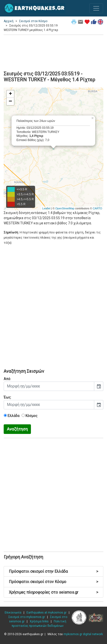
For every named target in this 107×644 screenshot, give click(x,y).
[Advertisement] (53, 52)
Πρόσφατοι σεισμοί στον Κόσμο (53, 582)
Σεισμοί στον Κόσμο (33, 21)
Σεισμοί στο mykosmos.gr (27, 617)
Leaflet (46, 208)
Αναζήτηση (17, 429)
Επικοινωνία (13, 613)
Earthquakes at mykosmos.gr (47, 613)
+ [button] (10, 94)
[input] (49, 386)
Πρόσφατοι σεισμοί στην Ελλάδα (53, 571)
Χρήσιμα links (39, 621)
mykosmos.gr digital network (83, 634)
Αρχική (9, 21)
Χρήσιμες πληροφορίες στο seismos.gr (53, 592)
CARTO (97, 208)
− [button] (10, 101)
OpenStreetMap (65, 208)
